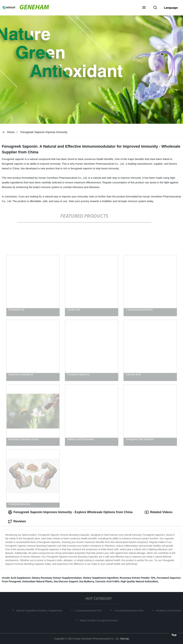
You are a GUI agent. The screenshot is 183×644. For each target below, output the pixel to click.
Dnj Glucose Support (66, 581)
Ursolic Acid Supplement (16, 578)
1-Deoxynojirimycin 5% (89, 610)
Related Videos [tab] (159, 512)
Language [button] (171, 8)
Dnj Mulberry (87, 581)
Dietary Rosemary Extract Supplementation (57, 578)
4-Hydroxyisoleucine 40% (130, 610)
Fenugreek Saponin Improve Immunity (44, 132)
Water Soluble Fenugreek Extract (100, 620)
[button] (144, 8)
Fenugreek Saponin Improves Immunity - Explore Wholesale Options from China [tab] (70, 512)
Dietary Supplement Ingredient (101, 578)
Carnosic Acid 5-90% (107, 581)
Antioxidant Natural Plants (37, 581)
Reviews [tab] (17, 521)
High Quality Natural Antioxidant (139, 581)
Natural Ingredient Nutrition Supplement (40, 610)
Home (11, 132)
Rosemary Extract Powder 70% (137, 578)
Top (174, 635)
